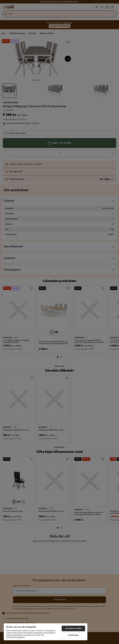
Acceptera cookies (73, 628)
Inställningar (73, 635)
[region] (46, 632)
